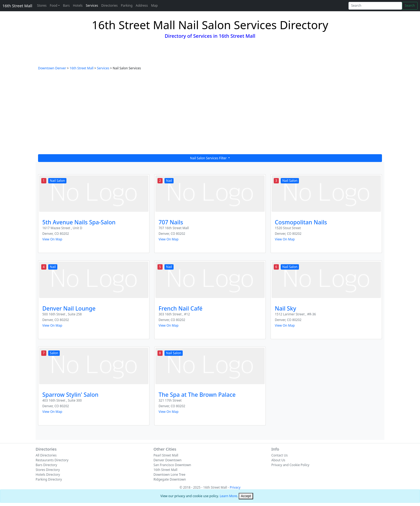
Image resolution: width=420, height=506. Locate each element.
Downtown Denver (52, 68)
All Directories (46, 455)
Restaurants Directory (52, 460)
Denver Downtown (168, 460)
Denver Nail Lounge (69, 308)
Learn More (228, 496)
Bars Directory (46, 465)
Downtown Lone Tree (169, 475)
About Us (278, 460)
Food (54, 5)
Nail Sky (286, 308)
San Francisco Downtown (172, 465)
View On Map (52, 239)
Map (154, 5)
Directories (109, 5)
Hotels (78, 5)
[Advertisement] (210, 114)
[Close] (246, 496)
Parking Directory (49, 479)
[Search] (375, 6)
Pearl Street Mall (166, 455)
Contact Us (280, 455)
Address (142, 5)
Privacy (235, 487)
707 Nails (171, 222)
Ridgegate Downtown (170, 479)
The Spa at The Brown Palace (197, 395)
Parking (127, 5)
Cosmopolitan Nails (301, 222)
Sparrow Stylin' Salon (70, 395)
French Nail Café (181, 308)
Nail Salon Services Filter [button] (209, 158)
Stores (42, 5)
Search (410, 5)
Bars (66, 5)
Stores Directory (48, 470)
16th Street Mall (17, 6)
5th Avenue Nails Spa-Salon (79, 222)
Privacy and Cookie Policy (290, 465)
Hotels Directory (48, 475)
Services (92, 5)
